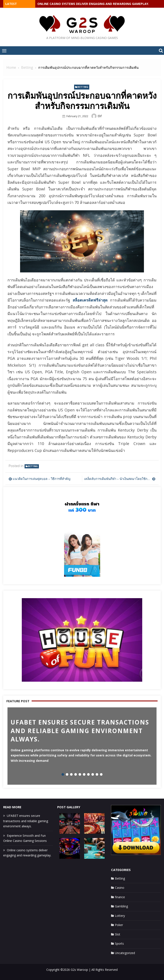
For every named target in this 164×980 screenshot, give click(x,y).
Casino (120, 888)
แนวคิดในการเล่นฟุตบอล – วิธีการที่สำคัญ (42, 479)
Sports (119, 943)
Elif (100, 116)
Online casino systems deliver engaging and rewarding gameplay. (93, 4)
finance (120, 897)
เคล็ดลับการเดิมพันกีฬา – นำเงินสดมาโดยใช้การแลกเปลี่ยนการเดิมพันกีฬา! (120, 479)
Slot (118, 934)
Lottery (120, 916)
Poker (119, 925)
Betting (83, 87)
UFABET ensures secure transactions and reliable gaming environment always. (26, 821)
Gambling (121, 906)
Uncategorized (125, 953)
